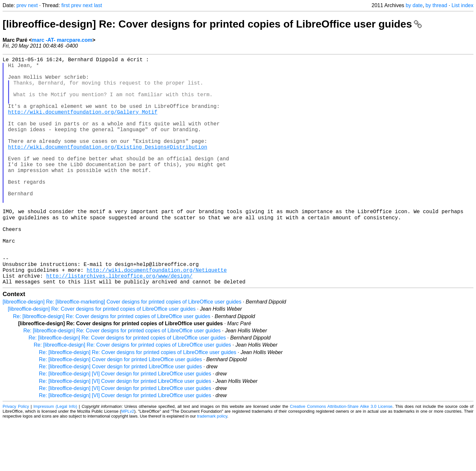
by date (414, 5)
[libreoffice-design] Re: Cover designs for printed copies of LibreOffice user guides (212, 24)
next (33, 5)
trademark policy (212, 466)
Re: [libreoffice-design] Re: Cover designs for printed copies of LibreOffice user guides (112, 366)
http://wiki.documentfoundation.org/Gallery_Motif (83, 125)
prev (22, 5)
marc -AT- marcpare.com (62, 40)
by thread (436, 5)
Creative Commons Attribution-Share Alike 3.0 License (341, 456)
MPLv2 (128, 461)
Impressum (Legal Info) (55, 456)
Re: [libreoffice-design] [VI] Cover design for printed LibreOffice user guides (125, 424)
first (65, 5)
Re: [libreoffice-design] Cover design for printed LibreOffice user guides (120, 409)
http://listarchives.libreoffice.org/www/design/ (119, 324)
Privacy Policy (16, 456)
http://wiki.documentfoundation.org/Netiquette (157, 317)
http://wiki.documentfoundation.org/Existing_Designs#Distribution (108, 167)
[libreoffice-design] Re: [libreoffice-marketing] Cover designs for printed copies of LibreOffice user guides (122, 352)
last (98, 5)
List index (462, 5)
